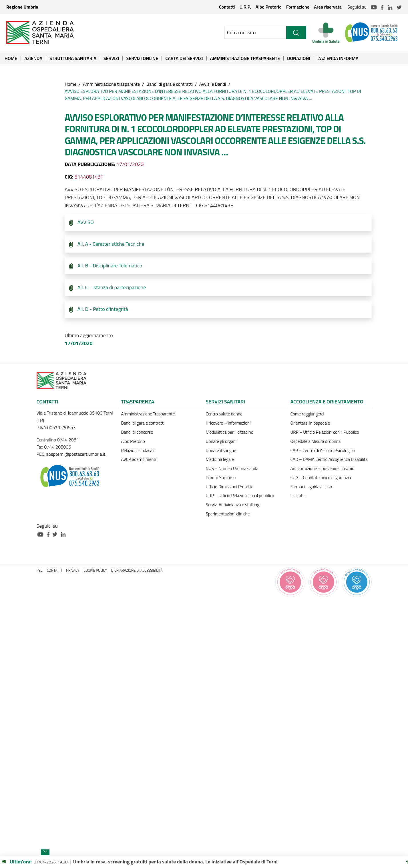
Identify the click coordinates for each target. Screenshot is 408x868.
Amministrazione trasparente (111, 84)
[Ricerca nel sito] (255, 32)
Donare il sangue (221, 450)
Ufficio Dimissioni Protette (230, 487)
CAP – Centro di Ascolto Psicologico (323, 450)
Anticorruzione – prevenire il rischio (323, 468)
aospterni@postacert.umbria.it (76, 454)
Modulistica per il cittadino (230, 432)
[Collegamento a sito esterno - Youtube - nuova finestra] (42, 534)
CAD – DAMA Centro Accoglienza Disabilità (329, 459)
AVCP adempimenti (139, 459)
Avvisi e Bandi (213, 84)
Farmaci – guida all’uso (311, 487)
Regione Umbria (22, 7)
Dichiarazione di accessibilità (137, 570)
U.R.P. (245, 7)
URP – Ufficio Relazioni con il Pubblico (325, 432)
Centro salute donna (224, 414)
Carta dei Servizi (184, 58)
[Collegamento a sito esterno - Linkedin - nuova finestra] (65, 534)
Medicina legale (220, 459)
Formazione (298, 7)
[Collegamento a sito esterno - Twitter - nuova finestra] (56, 534)
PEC (40, 570)
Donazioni (299, 58)
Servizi (111, 58)
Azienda (33, 58)
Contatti (227, 7)
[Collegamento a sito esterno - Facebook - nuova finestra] (50, 534)
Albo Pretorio (269, 7)
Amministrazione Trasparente (245, 58)
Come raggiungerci (307, 414)
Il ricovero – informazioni (228, 423)
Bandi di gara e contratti (170, 84)
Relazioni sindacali (138, 450)
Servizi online (142, 58)
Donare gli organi (221, 441)
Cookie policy (95, 570)
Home (11, 58)
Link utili (298, 496)
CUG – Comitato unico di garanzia (321, 478)
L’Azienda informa (338, 58)
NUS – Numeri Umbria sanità (232, 468)
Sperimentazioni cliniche (228, 514)
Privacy (73, 570)
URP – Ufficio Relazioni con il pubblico (240, 496)
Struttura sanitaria (73, 58)
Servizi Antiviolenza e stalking (233, 505)
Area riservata (328, 7)
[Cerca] (296, 32)
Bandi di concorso (137, 432)
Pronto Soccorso (221, 478)
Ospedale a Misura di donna (316, 441)
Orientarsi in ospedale (310, 423)
